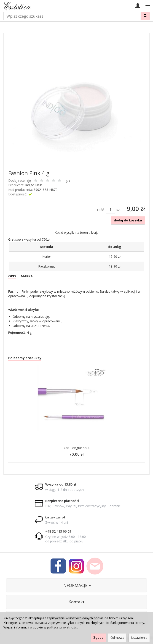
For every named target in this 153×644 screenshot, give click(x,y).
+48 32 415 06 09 (58, 533)
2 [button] (80, 470)
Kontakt (76, 603)
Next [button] (147, 415)
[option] (76, 415)
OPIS (12, 276)
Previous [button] (6, 415)
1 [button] (73, 470)
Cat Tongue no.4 (77, 449)
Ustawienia (139, 637)
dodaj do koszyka (128, 220)
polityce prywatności (62, 627)
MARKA (28, 276)
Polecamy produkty (25, 359)
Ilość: (101, 210)
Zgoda (98, 637)
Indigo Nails (34, 185)
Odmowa (117, 637)
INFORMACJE (76, 587)
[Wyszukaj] (145, 16)
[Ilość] (110, 210)
